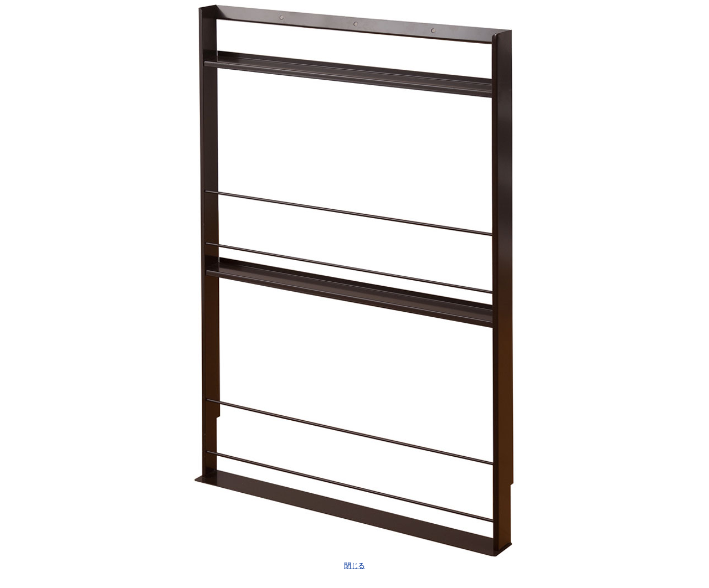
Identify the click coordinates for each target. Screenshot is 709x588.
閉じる (354, 566)
